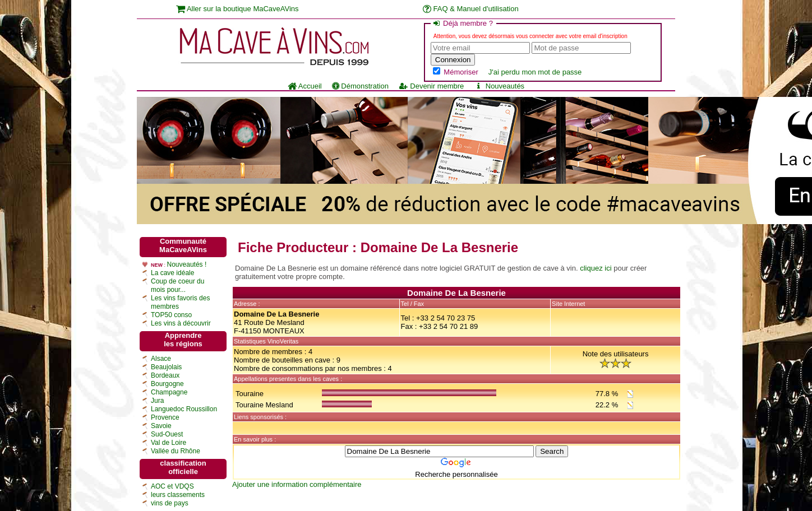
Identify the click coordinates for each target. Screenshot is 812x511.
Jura (157, 401)
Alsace (161, 359)
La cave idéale (172, 273)
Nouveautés (499, 86)
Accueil (305, 86)
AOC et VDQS (172, 486)
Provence (165, 417)
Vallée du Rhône (176, 451)
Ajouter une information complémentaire (297, 484)
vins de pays (170, 503)
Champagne (169, 392)
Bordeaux (165, 375)
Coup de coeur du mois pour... (177, 285)
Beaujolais (166, 367)
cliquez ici (596, 268)
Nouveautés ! (187, 264)
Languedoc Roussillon (184, 409)
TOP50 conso (171, 315)
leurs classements (178, 495)
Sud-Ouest (167, 434)
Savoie (161, 426)
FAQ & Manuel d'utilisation (471, 9)
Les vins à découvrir (181, 323)
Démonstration (360, 86)
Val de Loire (169, 443)
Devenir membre (431, 86)
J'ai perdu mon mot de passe (535, 72)
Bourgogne (167, 384)
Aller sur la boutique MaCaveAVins (237, 9)
